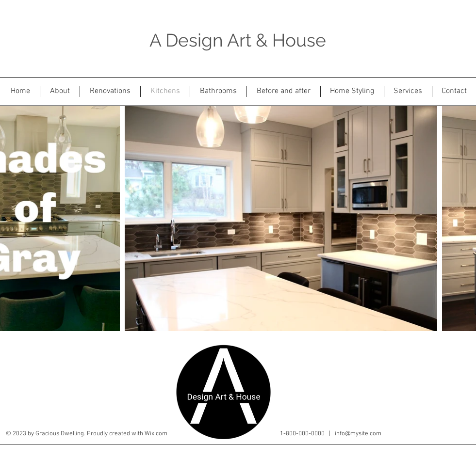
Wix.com (156, 434)
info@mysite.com (358, 434)
